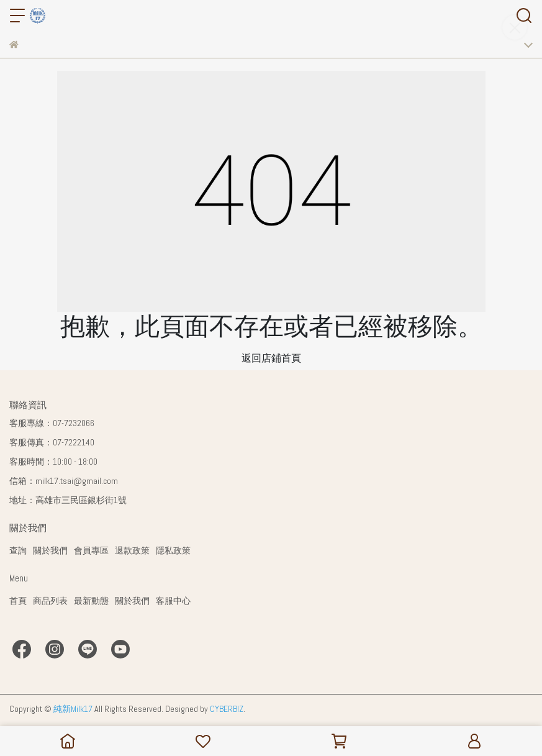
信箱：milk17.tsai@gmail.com (64, 481)
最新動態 (91, 601)
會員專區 (91, 550)
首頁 (18, 601)
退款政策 (132, 550)
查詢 (18, 550)
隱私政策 (173, 550)
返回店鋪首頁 (271, 358)
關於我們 (50, 550)
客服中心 (173, 601)
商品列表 (50, 601)
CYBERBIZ (227, 709)
